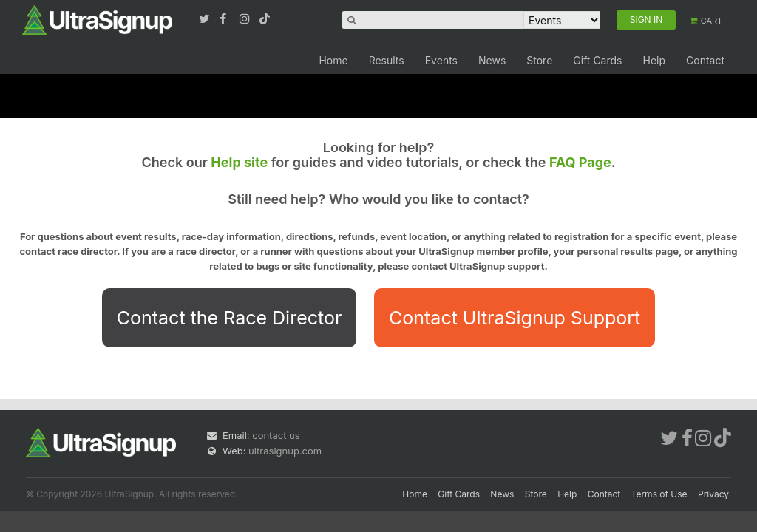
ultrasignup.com (285, 451)
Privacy (713, 494)
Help (654, 60)
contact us (276, 435)
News (492, 60)
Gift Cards (597, 60)
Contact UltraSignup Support (515, 318)
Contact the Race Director (230, 318)
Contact (705, 60)
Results (387, 60)
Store (539, 60)
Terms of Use (659, 494)
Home (333, 60)
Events (441, 60)
